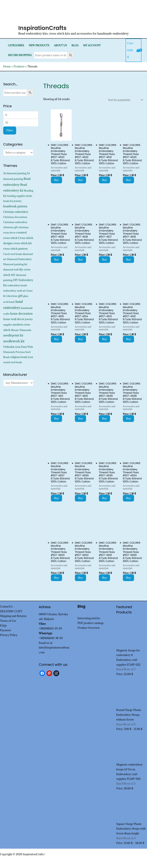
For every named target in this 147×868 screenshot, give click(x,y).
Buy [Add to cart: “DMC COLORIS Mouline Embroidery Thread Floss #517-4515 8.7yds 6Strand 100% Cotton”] (57, 339)
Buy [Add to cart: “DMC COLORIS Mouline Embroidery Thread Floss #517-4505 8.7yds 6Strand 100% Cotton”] (105, 498)
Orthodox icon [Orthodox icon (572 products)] (12, 347)
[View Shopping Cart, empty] (133, 50)
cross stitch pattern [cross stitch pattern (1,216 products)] (15, 249)
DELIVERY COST (11, 611)
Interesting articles (89, 618)
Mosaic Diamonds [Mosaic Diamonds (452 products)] (21, 330)
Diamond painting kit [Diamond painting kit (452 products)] (15, 264)
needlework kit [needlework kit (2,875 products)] (14, 341)
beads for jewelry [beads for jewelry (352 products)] (12, 201)
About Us (60, 45)
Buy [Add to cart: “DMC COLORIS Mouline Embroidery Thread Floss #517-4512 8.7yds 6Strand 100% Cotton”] (129, 339)
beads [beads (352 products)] (29, 196)
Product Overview (89, 628)
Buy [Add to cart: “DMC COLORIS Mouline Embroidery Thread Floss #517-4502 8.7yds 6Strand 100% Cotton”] (81, 578)
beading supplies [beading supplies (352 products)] (16, 196)
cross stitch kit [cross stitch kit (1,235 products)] (22, 243)
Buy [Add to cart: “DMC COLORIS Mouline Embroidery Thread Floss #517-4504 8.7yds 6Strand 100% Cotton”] (129, 498)
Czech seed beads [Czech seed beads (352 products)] (13, 254)
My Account (92, 45)
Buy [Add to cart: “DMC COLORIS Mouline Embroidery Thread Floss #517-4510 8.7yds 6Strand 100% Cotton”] (81, 419)
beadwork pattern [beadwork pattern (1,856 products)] (15, 206)
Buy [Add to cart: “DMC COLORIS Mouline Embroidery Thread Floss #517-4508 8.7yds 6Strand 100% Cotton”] (129, 419)
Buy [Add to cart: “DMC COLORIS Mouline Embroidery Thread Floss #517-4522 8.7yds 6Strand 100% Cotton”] (81, 180)
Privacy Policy (9, 635)
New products (39, 45)
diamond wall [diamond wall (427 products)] (11, 269)
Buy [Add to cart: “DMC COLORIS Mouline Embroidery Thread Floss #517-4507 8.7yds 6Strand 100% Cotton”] (57, 498)
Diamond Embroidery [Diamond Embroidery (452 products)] (19, 259)
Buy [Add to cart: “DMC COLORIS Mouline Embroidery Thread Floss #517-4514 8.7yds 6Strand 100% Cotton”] (81, 339)
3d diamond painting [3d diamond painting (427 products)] (15, 173)
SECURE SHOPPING (20, 55)
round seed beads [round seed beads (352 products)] (13, 362)
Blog (75, 45)
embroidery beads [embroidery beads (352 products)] (17, 285)
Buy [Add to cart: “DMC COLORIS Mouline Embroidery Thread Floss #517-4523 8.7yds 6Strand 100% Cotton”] (57, 180)
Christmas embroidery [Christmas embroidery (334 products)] (15, 222)
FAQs (3, 626)
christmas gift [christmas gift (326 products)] (10, 227)
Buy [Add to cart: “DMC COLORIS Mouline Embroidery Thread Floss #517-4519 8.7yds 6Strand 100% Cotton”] (57, 260)
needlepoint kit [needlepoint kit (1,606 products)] (13, 335)
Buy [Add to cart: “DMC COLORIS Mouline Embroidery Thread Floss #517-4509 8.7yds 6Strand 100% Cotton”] (105, 419)
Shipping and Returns (13, 616)
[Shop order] (125, 100)
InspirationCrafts (42, 28)
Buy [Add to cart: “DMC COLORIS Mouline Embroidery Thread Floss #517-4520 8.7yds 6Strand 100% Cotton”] (129, 180)
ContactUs (6, 607)
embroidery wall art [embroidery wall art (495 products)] (14, 291)
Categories (16, 45)
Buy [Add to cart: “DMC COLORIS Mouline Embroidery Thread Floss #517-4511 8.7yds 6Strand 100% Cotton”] (57, 419)
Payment (5, 630)
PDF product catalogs (91, 623)
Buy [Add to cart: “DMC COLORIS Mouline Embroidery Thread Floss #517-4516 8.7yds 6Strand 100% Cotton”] (129, 260)
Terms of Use (8, 621)
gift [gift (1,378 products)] (20, 296)
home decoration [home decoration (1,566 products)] (21, 314)
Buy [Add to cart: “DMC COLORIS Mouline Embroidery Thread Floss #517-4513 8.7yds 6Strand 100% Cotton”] (105, 339)
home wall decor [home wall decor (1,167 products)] (14, 319)
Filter (10, 130)
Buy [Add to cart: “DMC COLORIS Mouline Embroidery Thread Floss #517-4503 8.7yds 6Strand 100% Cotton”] (57, 578)
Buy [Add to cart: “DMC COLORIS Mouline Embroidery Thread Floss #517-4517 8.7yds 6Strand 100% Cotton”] (105, 260)
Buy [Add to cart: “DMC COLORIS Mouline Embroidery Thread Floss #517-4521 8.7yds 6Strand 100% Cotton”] (105, 180)
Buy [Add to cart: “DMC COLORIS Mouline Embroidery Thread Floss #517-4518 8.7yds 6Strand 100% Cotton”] (81, 260)
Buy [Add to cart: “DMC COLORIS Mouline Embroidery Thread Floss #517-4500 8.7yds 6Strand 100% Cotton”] (129, 578)
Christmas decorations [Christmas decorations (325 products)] (15, 217)
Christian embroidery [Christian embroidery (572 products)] (16, 212)
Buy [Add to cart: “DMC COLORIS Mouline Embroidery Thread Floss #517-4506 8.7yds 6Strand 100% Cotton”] (81, 498)
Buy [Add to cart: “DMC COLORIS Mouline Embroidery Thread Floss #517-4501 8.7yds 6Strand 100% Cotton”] (105, 578)
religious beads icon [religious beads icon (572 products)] (22, 357)
